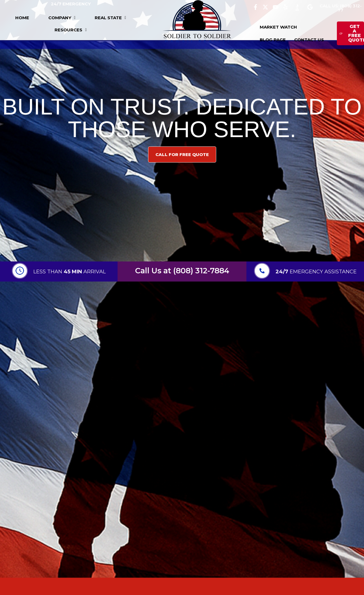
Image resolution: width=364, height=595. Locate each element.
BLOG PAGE (273, 40)
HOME (22, 18)
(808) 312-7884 (201, 271)
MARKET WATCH (278, 27)
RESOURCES (71, 30)
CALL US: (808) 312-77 (341, 8)
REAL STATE (110, 18)
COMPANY (62, 18)
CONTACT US (309, 40)
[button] (62, 18)
